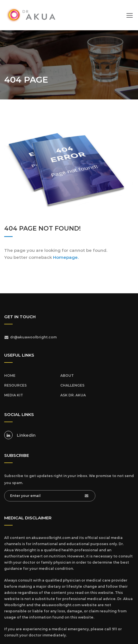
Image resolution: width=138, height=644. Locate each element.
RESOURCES (15, 385)
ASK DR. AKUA (73, 395)
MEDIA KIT (14, 395)
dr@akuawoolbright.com (33, 337)
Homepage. (66, 257)
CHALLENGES (72, 385)
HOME (10, 376)
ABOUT (67, 376)
